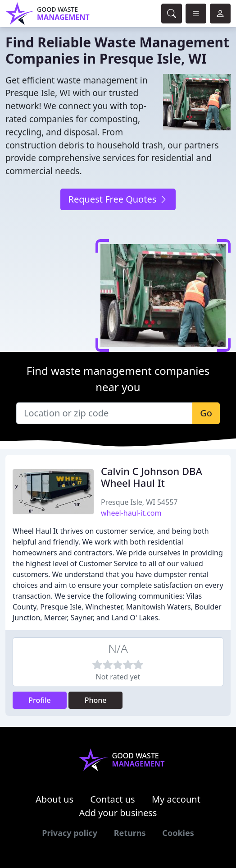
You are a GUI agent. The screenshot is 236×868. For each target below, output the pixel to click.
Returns (130, 833)
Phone (96, 700)
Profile (40, 700)
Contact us (113, 799)
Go (206, 413)
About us (54, 799)
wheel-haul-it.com (131, 513)
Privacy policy (70, 833)
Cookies (178, 833)
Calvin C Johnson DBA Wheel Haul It (152, 477)
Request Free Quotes (118, 199)
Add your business (118, 813)
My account (176, 799)
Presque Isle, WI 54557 (139, 502)
